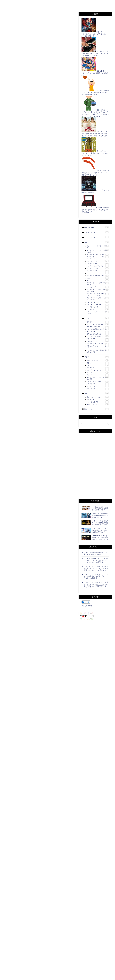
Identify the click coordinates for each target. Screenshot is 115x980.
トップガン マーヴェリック (98, 276)
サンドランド (98, 332)
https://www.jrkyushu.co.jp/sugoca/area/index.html (33, 136)
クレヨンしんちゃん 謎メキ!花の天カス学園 (98, 351)
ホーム (8, 3)
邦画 (96, 393)
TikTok (22, 7)
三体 (98, 365)
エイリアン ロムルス (98, 264)
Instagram (36, 7)
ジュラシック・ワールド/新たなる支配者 (98, 290)
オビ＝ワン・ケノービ (98, 382)
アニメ (96, 318)
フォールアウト (98, 368)
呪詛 (98, 280)
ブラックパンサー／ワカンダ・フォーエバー (98, 299)
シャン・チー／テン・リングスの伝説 (98, 313)
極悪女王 (98, 363)
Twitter (90, 3)
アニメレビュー (96, 237)
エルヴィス (98, 309)
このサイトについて (24, 3)
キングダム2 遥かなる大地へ (98, 329)
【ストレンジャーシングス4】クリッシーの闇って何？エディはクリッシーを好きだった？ (96, 560)
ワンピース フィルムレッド (98, 344)
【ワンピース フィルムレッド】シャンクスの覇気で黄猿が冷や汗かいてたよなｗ (96, 576)
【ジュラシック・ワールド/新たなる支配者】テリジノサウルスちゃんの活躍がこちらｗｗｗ (96, 568)
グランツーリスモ (98, 268)
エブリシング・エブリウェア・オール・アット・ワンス (98, 295)
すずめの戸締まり (11, 16)
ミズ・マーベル (98, 389)
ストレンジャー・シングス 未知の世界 (98, 378)
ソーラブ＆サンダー (98, 307)
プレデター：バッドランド (98, 255)
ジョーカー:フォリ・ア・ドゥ (98, 261)
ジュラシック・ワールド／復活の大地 (98, 251)
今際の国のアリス (98, 360)
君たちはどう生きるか (98, 334)
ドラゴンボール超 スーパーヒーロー (98, 347)
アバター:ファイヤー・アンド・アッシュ (98, 258)
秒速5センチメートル (98, 397)
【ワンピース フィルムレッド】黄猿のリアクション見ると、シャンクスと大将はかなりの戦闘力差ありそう (96, 584)
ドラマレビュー (96, 232)
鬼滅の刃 (98, 322)
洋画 (96, 242)
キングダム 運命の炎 (98, 327)
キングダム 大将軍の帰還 (98, 324)
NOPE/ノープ (98, 287)
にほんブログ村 (11, 715)
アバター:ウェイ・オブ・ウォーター (98, 284)
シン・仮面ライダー (98, 402)
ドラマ (96, 357)
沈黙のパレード (98, 404)
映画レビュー (96, 227)
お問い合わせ (43, 3)
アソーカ (98, 375)
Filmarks (9, 7)
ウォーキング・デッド (98, 370)
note (49, 7)
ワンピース (98, 373)
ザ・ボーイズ (98, 386)
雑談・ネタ (96, 409)
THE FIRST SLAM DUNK (98, 336)
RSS (79, 3)
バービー (98, 273)
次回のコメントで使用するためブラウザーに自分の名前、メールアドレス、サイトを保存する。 (39, 969)
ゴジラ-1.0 (98, 400)
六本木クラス (98, 384)
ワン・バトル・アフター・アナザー (98, 247)
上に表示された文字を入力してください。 (18, 977)
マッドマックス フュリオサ (98, 266)
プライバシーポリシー (63, 3)
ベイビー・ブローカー (98, 305)
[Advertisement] (39, 47)
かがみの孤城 (98, 339)
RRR (98, 278)
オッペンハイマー (98, 271)
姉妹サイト (62, 7)
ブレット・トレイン (98, 302)
